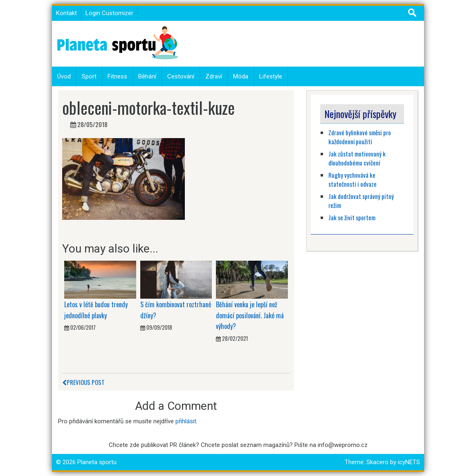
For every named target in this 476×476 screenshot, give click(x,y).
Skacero (377, 462)
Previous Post (83, 382)
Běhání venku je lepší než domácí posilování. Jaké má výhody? (250, 315)
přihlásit (186, 421)
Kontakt (66, 13)
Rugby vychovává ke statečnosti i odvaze (353, 180)
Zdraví (214, 76)
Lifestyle (271, 76)
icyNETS (409, 462)
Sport (89, 76)
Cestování (181, 76)
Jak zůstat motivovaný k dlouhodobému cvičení (357, 158)
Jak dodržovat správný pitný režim (361, 201)
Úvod (64, 76)
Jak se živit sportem (353, 217)
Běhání (147, 76)
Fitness (117, 76)
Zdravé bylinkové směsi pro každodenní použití (360, 137)
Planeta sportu (97, 462)
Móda (241, 76)
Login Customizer (109, 13)
